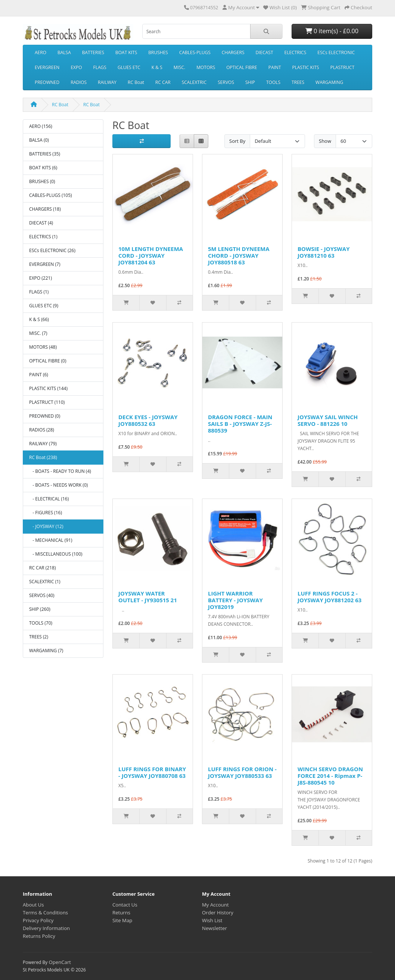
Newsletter (214, 928)
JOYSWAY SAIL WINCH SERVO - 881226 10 (328, 420)
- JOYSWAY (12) (46, 526)
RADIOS (79, 82)
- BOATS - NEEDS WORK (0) (58, 485)
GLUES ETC (129, 67)
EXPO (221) (41, 278)
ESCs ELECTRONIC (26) (52, 250)
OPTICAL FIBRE (242, 67)
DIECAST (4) (41, 223)
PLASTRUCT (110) (47, 402)
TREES (298, 82)
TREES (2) (39, 637)
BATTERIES (93, 52)
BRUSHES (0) (42, 181)
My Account (215, 905)
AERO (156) (41, 126)
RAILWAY (107, 82)
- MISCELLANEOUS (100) (56, 554)
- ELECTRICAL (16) (49, 499)
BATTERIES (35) (45, 154)
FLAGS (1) (39, 292)
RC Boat (136, 82)
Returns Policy (39, 936)
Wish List (212, 920)
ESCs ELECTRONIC (336, 52)
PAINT (275, 67)
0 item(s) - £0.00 (332, 31)
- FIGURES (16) (46, 513)
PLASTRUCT (343, 67)
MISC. (179, 67)
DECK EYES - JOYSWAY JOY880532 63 (148, 420)
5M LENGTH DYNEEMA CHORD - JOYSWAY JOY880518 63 (239, 255)
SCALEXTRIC (194, 82)
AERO (41, 52)
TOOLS (273, 82)
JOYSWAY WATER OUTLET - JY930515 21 (148, 597)
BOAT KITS (126, 52)
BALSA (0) (39, 140)
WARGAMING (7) (46, 651)
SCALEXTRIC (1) (45, 582)
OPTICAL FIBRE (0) (48, 361)
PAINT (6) (39, 375)
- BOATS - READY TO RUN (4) (60, 471)
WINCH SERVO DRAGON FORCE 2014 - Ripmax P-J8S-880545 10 (330, 776)
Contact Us (125, 905)
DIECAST (265, 52)
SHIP (250, 82)
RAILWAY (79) (43, 444)
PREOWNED (47, 82)
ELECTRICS (296, 52)
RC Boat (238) (43, 457)
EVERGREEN (47, 67)
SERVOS (226, 82)
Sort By (237, 141)
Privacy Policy (38, 920)
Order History (218, 913)
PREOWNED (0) (45, 416)
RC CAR (163, 82)
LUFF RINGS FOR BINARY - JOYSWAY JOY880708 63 (152, 772)
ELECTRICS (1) (43, 237)
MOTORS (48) (43, 347)
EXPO (76, 67)
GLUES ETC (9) (44, 306)
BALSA (64, 52)
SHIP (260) (40, 609)
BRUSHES (158, 52)
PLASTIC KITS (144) (48, 388)
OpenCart (60, 962)
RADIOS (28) (42, 430)
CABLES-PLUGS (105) (51, 195)
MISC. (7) (38, 333)
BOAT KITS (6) (43, 168)
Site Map (122, 920)
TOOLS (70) (41, 623)
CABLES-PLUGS (195, 52)
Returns (121, 913)
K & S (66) (39, 319)
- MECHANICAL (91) (51, 540)
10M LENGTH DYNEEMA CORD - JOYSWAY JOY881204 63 (151, 255)
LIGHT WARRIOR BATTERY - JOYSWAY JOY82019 (235, 600)
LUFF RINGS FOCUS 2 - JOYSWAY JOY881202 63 (329, 597)
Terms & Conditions (45, 913)
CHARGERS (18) (45, 209)
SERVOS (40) (42, 595)
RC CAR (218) (42, 568)
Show (325, 141)
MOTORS (206, 67)
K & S (157, 67)
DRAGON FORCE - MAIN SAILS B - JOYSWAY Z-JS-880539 (240, 424)
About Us (33, 905)
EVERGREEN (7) (45, 264)
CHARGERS (233, 52)
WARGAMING (329, 82)
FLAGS (100, 67)
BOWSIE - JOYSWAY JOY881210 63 (324, 252)
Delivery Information (46, 928)
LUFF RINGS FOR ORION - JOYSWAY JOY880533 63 (242, 772)
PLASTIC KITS (306, 67)
